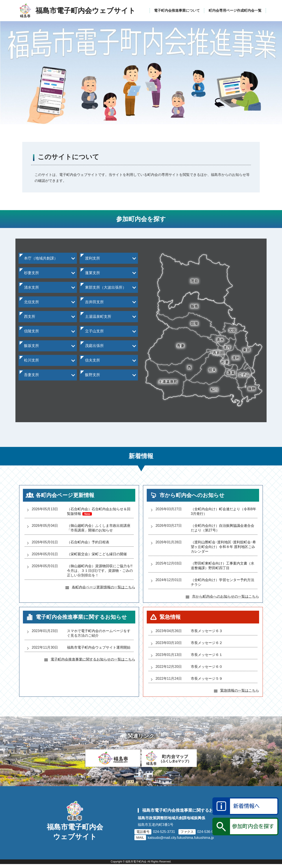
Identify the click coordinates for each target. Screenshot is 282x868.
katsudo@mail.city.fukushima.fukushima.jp (181, 843)
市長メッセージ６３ (207, 631)
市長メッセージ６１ (207, 655)
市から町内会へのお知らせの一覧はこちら (226, 596)
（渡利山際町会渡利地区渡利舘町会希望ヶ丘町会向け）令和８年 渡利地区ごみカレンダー (223, 547)
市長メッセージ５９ (207, 679)
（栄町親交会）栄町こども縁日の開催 (97, 554)
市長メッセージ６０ (207, 667)
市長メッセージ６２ (207, 643)
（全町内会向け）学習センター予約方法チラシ (223, 582)
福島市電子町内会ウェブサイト (75, 842)
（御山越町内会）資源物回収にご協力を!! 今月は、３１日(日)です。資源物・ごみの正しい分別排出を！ (100, 571)
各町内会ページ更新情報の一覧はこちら (104, 587)
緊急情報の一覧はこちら (240, 690)
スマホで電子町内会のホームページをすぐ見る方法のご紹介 (99, 633)
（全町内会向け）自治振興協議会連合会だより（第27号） (223, 528)
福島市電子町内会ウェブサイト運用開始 (99, 647)
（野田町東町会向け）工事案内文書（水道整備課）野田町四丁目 (223, 566)
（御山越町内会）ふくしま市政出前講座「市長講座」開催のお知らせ (99, 528)
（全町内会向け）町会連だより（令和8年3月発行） (224, 511)
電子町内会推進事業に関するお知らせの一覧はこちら (93, 659)
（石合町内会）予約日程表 (88, 542)
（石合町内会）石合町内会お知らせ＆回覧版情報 (99, 511)
